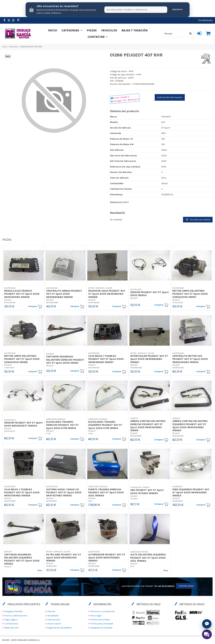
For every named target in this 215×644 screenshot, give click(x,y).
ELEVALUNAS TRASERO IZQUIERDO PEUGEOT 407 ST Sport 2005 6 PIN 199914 (105, 425)
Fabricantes (54, 620)
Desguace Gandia (13, 611)
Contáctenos (205, 20)
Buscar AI (178, 9)
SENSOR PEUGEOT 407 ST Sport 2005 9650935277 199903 (23, 424)
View (40, 570)
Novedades (53, 616)
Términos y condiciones (103, 611)
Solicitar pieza (186, 586)
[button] (72, 30)
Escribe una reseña (198, 220)
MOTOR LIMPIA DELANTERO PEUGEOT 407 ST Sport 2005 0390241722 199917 (190, 294)
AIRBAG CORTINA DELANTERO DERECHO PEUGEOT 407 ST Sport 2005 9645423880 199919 (148, 426)
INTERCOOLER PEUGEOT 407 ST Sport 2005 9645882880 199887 (149, 359)
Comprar (35, 307)
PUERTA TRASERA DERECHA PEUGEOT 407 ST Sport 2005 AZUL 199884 (106, 492)
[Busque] (190, 34)
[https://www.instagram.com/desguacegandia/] (13, 20)
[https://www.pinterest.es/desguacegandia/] (9, 20)
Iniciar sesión (54, 624)
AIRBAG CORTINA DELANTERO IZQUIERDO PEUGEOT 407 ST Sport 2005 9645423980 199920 (190, 426)
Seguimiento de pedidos (59, 628)
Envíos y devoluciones (16, 616)
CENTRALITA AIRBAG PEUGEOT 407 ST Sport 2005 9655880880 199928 (64, 294)
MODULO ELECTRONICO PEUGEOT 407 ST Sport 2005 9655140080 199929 (22, 294)
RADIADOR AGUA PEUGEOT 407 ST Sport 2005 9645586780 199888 (107, 294)
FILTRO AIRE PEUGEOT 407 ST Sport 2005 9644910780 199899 (64, 558)
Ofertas (51, 611)
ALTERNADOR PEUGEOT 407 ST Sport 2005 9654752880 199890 (107, 558)
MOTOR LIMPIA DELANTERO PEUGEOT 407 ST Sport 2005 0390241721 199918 (22, 359)
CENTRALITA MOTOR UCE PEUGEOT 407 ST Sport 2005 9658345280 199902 (190, 359)
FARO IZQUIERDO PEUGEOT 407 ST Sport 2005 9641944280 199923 (191, 492)
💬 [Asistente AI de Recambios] (207, 624)
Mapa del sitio (12, 628)
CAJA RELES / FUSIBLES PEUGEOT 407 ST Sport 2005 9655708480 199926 (22, 492)
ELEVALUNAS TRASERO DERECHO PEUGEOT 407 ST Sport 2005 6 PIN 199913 (62, 425)
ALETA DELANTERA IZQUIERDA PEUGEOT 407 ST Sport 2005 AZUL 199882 (148, 558)
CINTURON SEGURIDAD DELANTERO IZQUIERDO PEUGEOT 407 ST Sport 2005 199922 (22, 559)
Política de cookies (100, 620)
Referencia (116, 202)
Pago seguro (11, 620)
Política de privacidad (102, 624)
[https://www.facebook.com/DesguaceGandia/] (4, 20)
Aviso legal (96, 616)
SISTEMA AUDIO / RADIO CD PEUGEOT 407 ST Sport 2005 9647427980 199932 (64, 492)
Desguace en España (101, 628)
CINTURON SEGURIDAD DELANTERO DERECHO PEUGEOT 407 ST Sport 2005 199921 (65, 360)
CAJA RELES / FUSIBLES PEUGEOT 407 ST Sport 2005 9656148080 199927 (106, 359)
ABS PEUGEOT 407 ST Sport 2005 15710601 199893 (147, 492)
